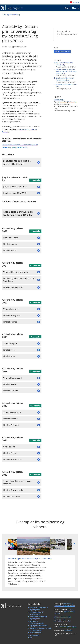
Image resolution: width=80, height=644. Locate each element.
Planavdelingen (59, 100)
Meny (74, 8)
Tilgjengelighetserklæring (39, 626)
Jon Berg (71, 609)
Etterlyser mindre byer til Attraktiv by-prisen (65, 79)
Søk (66, 8)
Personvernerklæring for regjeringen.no (38, 618)
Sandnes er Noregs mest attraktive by (64, 64)
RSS (31, 638)
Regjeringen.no (14, 8)
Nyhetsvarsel (34, 635)
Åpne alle (36, 180)
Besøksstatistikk (35, 633)
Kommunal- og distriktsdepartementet (67, 34)
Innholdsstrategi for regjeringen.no (37, 613)
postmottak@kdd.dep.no (67, 102)
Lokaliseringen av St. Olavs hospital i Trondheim (30, 558)
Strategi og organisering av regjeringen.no (39, 609)
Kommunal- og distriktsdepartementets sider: (65, 605)
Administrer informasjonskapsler (37, 622)
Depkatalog (68, 630)
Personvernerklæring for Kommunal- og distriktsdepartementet (63, 619)
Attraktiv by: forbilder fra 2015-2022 (67, 86)
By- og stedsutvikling (62, 51)
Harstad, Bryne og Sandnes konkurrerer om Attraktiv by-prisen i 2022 (66, 71)
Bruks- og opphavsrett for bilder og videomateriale (41, 629)
